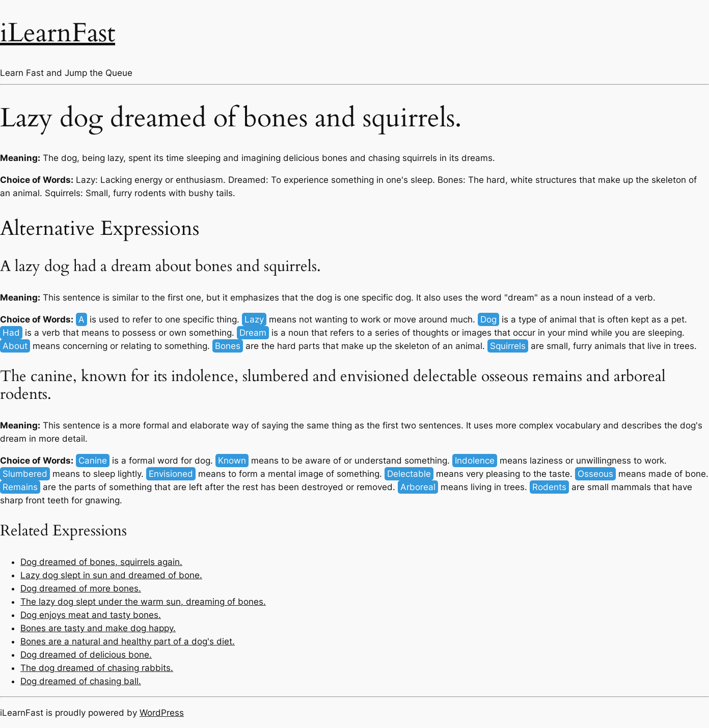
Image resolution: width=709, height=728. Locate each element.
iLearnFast (58, 33)
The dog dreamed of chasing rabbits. (97, 668)
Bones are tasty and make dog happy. (98, 628)
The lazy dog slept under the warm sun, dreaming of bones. (143, 602)
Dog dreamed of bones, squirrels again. (101, 562)
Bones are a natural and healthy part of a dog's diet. (128, 641)
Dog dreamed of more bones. (81, 588)
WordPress (162, 713)
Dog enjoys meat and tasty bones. (91, 615)
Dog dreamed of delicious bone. (86, 655)
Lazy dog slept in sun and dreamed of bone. (111, 575)
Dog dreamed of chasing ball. (81, 681)
